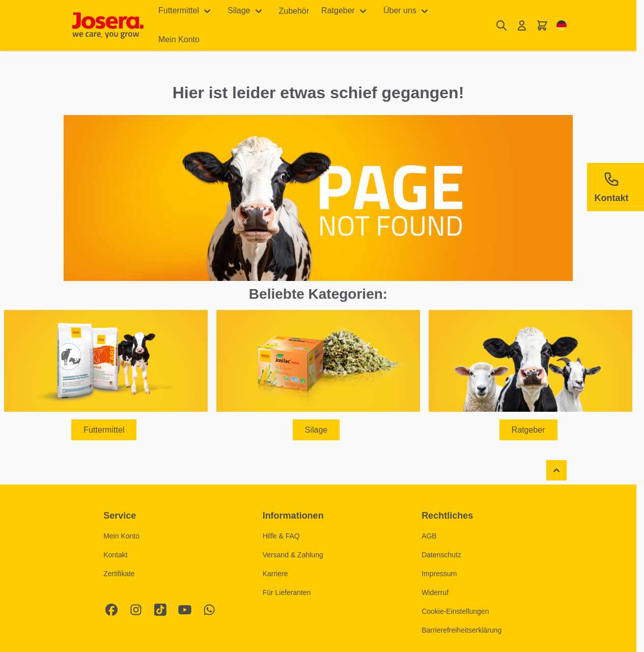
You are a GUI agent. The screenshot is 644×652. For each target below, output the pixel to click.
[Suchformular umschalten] (501, 26)
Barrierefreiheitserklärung (461, 630)
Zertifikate (119, 574)
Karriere (275, 574)
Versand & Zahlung (293, 555)
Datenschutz (441, 555)
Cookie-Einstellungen (455, 611)
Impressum (439, 574)
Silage (239, 10)
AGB (429, 536)
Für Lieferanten (287, 592)
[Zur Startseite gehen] (108, 25)
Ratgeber (338, 10)
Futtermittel (179, 10)
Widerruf (435, 592)
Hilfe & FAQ (281, 536)
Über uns (400, 10)
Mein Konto (179, 39)
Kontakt (115, 555)
